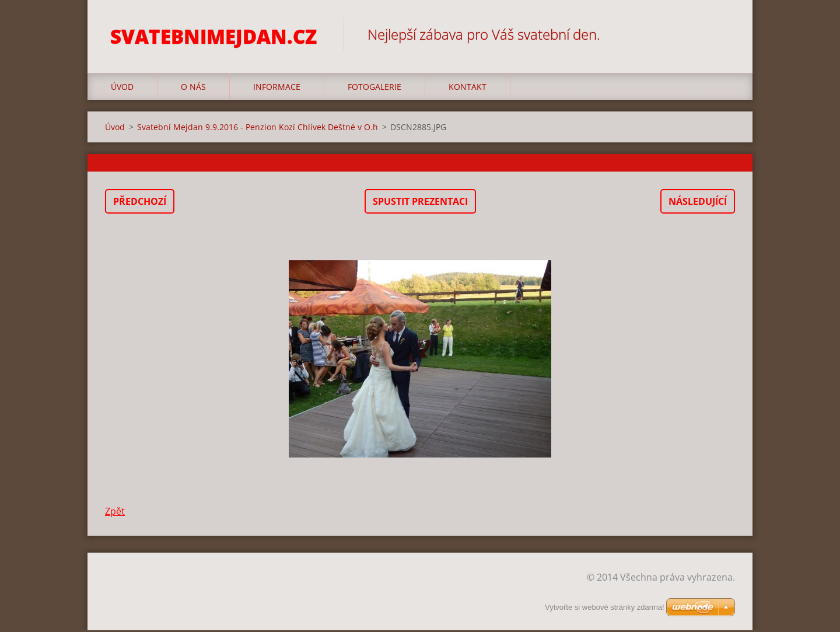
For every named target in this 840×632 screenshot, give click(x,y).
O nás (193, 88)
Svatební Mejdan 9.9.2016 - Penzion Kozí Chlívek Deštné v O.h (258, 129)
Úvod (122, 88)
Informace (277, 88)
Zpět (115, 513)
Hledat (722, 34)
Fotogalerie (374, 88)
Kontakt (468, 88)
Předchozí (140, 203)
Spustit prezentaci (420, 203)
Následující (698, 203)
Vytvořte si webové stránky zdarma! (605, 607)
